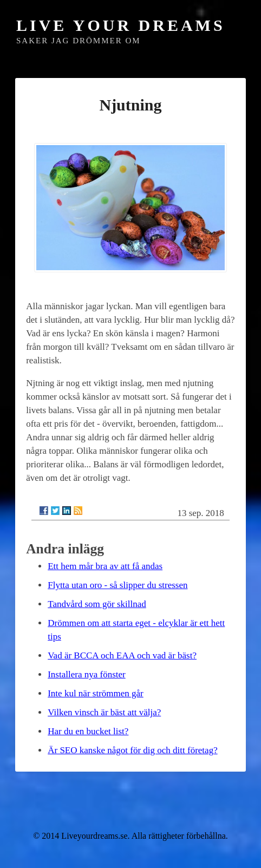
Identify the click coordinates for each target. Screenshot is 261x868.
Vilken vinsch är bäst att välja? (104, 712)
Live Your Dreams (121, 25)
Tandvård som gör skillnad (97, 604)
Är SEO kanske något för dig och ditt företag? (132, 750)
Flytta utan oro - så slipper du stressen (118, 585)
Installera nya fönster (87, 674)
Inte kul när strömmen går (96, 693)
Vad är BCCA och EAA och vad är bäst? (122, 655)
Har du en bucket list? (88, 731)
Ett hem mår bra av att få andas (105, 566)
